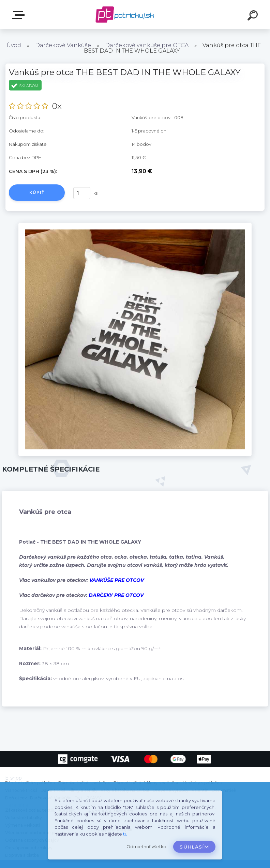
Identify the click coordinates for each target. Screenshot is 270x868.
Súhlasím (194, 847)
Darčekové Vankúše (63, 45)
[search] (254, 16)
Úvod (14, 45)
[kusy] (82, 193)
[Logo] (125, 15)
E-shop (20, 15)
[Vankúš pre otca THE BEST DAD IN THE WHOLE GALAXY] (135, 225)
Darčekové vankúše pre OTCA (147, 45)
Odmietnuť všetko (146, 847)
